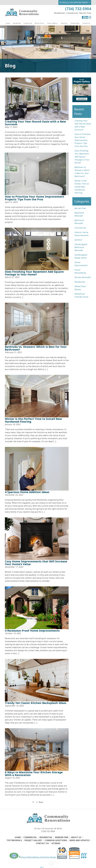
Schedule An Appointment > (75, 3)
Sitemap (56, 843)
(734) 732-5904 (78, 9)
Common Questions (56, 840)
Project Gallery (33, 840)
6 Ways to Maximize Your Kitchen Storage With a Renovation (34, 774)
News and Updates (79, 840)
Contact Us (86, 23)
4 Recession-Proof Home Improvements (32, 630)
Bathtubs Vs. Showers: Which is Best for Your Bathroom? (36, 348)
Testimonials (75, 23)
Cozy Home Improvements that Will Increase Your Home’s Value (36, 563)
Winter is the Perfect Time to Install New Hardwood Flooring (33, 420)
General (78, 240)
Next (40, 802)
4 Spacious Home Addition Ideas (27, 492)
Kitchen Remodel (82, 277)
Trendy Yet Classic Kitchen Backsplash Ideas (36, 703)
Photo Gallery (52, 23)
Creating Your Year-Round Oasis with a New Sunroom (35, 123)
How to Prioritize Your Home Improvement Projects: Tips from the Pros (34, 198)
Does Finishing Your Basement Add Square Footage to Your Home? (34, 273)
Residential (17, 23)
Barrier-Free (39, 23)
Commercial (28, 23)
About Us (64, 23)
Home (8, 23)
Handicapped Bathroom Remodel (81, 247)
